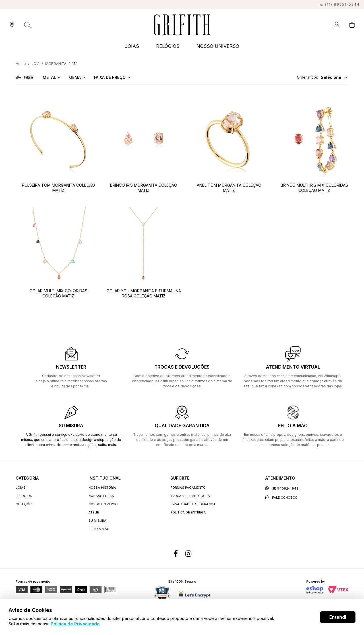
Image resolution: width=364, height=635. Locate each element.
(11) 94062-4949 (282, 488)
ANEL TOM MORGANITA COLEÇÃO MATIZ (229, 188)
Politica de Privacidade (75, 624)
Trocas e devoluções (190, 496)
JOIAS (132, 46)
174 (75, 64)
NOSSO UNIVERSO (218, 46)
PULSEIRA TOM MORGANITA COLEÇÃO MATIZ (58, 188)
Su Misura (97, 521)
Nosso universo (103, 504)
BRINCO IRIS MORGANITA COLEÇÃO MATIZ (144, 188)
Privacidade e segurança (193, 504)
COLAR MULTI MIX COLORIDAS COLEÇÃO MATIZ (58, 293)
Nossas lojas (101, 496)
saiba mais (107, 445)
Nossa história (102, 488)
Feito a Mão (99, 529)
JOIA (36, 64)
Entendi (338, 617)
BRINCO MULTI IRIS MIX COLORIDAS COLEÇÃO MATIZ (314, 188)
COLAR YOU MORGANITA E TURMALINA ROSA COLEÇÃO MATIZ (144, 293)
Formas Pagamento (188, 488)
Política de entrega (188, 512)
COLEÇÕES (25, 504)
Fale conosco (281, 497)
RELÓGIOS (168, 46)
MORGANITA (56, 64)
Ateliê (94, 512)
